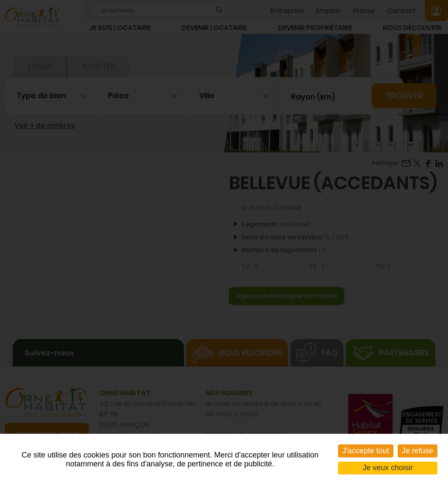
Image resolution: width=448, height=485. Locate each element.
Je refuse (418, 451)
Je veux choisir (388, 468)
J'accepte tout (366, 451)
